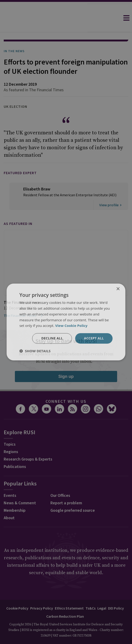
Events (10, 482)
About (9, 505)
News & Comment (20, 490)
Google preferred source (73, 497)
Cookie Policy (17, 595)
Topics (10, 431)
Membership (15, 497)
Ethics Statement (69, 595)
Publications (15, 453)
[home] (44, 18)
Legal (102, 595)
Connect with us (66, 388)
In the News (14, 38)
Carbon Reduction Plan (65, 603)
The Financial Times (24, 302)
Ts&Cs (91, 595)
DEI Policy (116, 595)
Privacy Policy (42, 595)
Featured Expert (20, 160)
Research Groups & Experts (28, 446)
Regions (11, 439)
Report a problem (66, 490)
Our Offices (60, 482)
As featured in (18, 210)
